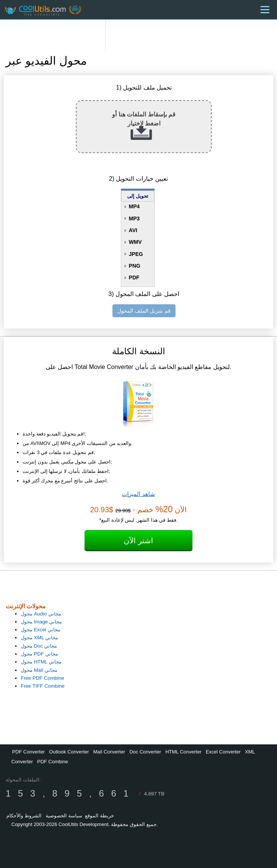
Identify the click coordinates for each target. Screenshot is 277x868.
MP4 (134, 206)
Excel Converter (223, 752)
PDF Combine (52, 762)
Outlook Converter (69, 752)
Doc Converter (145, 752)
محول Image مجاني (41, 622)
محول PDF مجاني (39, 654)
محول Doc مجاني (39, 646)
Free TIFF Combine (43, 686)
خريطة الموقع (99, 816)
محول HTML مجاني (41, 662)
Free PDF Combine (42, 678)
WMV (135, 242)
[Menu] (265, 10)
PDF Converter (28, 752)
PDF (134, 277)
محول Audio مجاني (41, 614)
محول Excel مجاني (41, 630)
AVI (133, 230)
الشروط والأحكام (24, 816)
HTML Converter (183, 752)
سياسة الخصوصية (64, 816)
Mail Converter (109, 752)
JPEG (136, 254)
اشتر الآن (138, 541)
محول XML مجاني (39, 638)
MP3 (134, 219)
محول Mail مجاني (39, 670)
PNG (134, 266)
